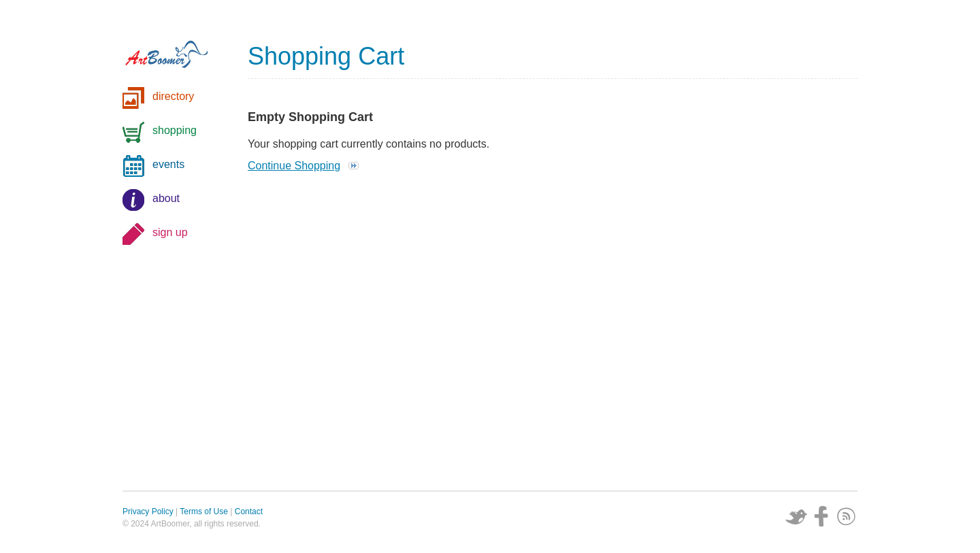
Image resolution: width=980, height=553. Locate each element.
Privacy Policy (148, 512)
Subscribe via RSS (847, 516)
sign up (170, 232)
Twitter (796, 516)
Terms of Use (204, 512)
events (168, 164)
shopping (175, 130)
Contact (249, 512)
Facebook (821, 516)
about (166, 198)
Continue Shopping (294, 166)
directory (173, 96)
